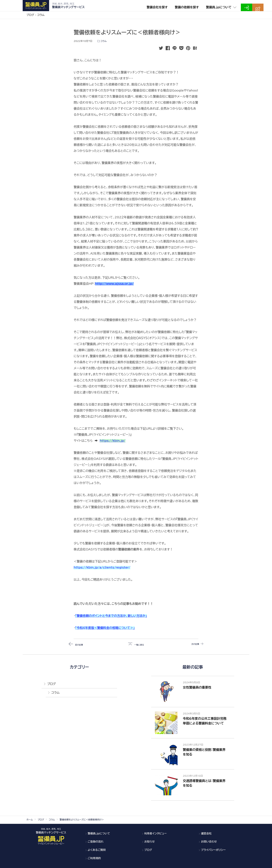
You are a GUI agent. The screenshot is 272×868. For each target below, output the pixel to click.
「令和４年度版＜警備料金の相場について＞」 (105, 628)
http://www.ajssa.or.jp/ (114, 284)
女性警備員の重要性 (197, 687)
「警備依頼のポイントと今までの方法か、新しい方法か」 (111, 616)
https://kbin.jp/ (113, 441)
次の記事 (192, 644)
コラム (104, 41)
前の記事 (80, 644)
